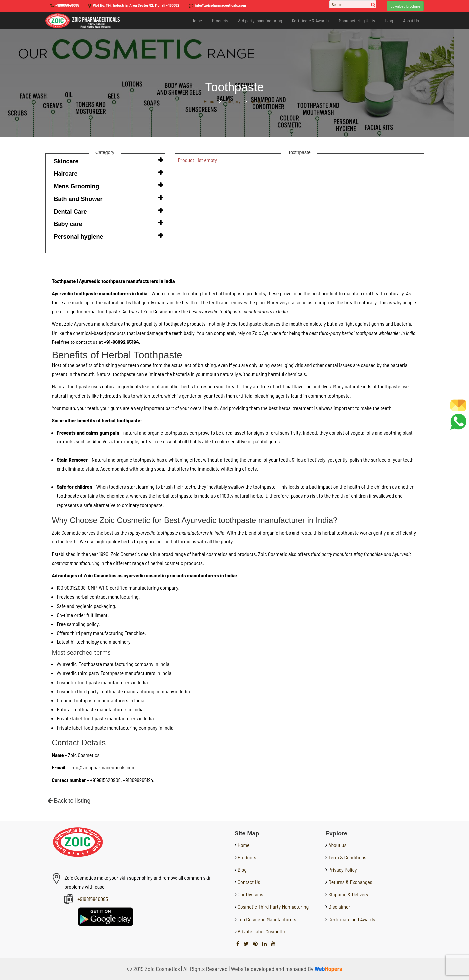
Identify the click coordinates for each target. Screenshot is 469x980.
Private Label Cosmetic (261, 931)
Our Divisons (250, 894)
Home (197, 20)
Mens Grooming (77, 186)
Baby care (68, 224)
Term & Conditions (347, 857)
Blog (389, 20)
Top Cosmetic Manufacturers (267, 919)
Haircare (66, 174)
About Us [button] (411, 20)
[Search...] (353, 4)
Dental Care (70, 212)
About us (337, 845)
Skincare (66, 161)
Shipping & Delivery (348, 894)
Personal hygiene (79, 237)
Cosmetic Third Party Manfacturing (273, 906)
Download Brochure (405, 6)
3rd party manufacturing (260, 20)
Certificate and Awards (352, 919)
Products (220, 20)
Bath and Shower (78, 199)
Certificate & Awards (310, 20)
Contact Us (248, 882)
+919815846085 (67, 5)
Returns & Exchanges (350, 882)
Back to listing (69, 801)
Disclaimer (339, 906)
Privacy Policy (343, 870)
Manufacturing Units (357, 20)
